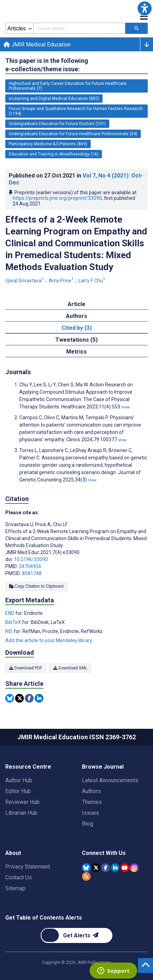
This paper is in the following (47, 65)
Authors (91, 791)
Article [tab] (76, 304)
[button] (145, 8)
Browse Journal (103, 767)
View (126, 407)
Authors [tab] (76, 316)
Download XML (70, 668)
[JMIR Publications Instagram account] (134, 868)
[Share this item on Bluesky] (10, 698)
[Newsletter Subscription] (76, 935)
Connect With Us (104, 853)
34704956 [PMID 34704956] (30, 566)
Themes (92, 802)
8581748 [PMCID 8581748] (32, 573)
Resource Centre (28, 767)
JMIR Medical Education (37, 45)
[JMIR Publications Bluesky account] (86, 868)
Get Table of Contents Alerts (44, 918)
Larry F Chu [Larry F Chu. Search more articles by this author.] (92, 281)
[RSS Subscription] (86, 876)
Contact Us (19, 877)
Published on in (76, 179)
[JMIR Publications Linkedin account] (115, 868)
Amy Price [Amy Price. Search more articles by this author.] (62, 281)
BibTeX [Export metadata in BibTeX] (14, 622)
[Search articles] (137, 28)
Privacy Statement (28, 867)
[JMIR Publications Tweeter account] (96, 868)
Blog (88, 824)
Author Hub (19, 780)
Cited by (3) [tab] (77, 328)
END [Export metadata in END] (10, 613)
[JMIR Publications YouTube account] (125, 868)
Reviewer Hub (22, 802)
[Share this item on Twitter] (19, 698)
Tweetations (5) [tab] (76, 340)
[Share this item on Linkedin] (39, 698)
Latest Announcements (110, 780)
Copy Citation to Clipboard (36, 586)
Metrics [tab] (76, 352)
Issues (91, 813)
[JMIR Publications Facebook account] (106, 868)
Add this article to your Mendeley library (49, 640)
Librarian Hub (21, 813)
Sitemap (15, 888)
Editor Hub (18, 791)
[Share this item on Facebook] (29, 698)
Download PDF (26, 668)
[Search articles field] (79, 28)
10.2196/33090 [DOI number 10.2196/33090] (31, 559)
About (13, 853)
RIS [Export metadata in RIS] (9, 631)
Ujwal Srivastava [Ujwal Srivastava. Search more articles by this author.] (25, 281)
